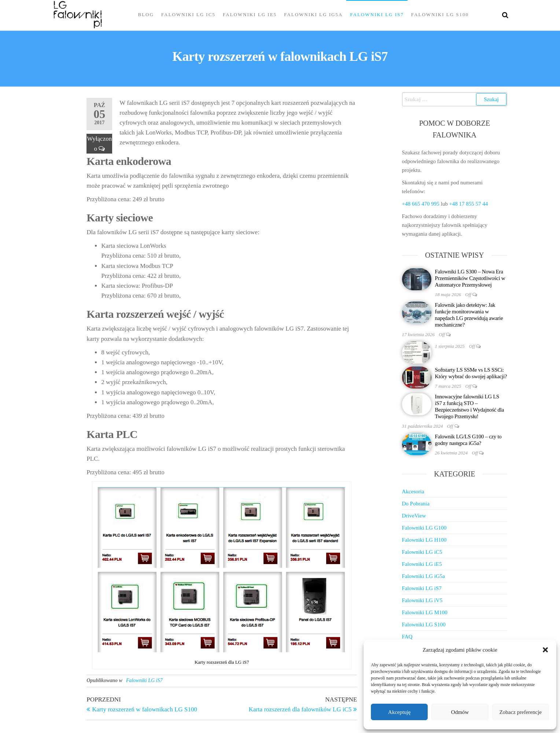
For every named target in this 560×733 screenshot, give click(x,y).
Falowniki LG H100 (424, 540)
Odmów (460, 712)
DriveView (414, 516)
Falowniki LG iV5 (422, 600)
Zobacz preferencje (521, 712)
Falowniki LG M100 (425, 612)
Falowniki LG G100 (424, 528)
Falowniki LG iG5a (313, 14)
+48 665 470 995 (421, 204)
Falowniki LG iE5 (250, 14)
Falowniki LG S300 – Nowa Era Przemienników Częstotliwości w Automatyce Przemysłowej (470, 278)
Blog (146, 14)
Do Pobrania (416, 504)
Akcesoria (413, 491)
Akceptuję (399, 712)
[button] (545, 650)
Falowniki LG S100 (440, 14)
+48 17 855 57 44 (468, 204)
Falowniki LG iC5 (188, 14)
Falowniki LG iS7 (377, 14)
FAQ (407, 637)
